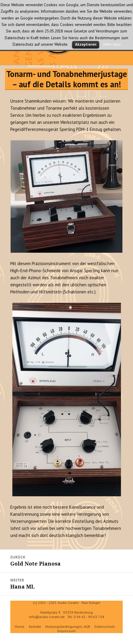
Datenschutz (105, 626)
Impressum (66, 631)
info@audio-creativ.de (47, 617)
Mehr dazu (112, 44)
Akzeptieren (86, 44)
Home (20, 626)
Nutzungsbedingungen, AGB (68, 626)
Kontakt (35, 626)
